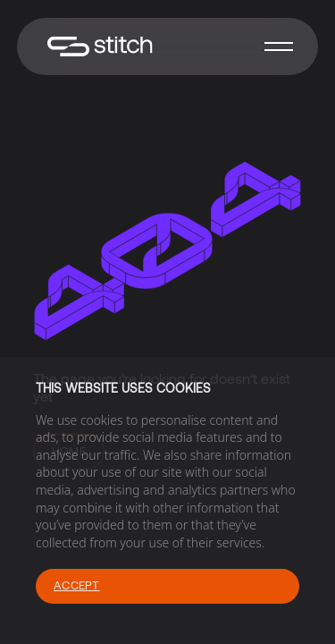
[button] (279, 47)
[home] (96, 47)
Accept (77, 585)
